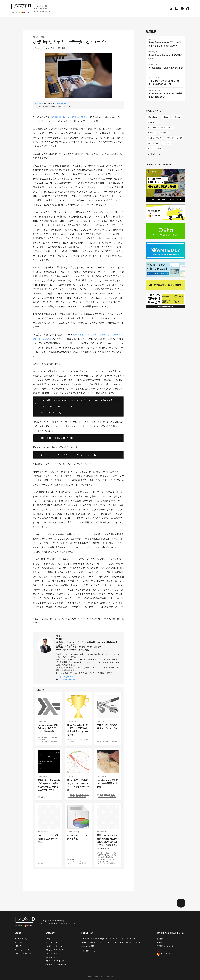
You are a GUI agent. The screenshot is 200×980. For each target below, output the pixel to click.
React (166, 117)
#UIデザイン (110, 939)
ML (50, 737)
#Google (101, 939)
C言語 (115, 853)
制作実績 (160, 942)
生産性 (72, 742)
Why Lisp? (39, 103)
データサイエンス (83, 795)
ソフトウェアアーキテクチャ (160, 127)
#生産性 (92, 942)
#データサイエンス (118, 942)
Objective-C (103, 859)
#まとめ (139, 942)
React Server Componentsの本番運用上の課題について (165, 95)
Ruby (108, 861)
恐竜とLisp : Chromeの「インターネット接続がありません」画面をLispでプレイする (49, 785)
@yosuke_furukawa (66, 677)
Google (177, 117)
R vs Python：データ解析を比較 (77, 837)
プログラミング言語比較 (55, 48)
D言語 (101, 855)
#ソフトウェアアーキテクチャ (127, 939)
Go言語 (114, 855)
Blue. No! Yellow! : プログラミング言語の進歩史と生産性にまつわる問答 (78, 730)
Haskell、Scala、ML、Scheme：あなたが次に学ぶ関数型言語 (49, 728)
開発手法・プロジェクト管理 (56, 965)
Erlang (107, 855)
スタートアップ (51, 942)
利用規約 (18, 946)
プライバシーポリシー (23, 950)
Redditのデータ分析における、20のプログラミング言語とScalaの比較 (78, 785)
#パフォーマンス (103, 942)
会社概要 (160, 939)
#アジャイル (130, 942)
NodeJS (152, 133)
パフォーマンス (155, 138)
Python (74, 859)
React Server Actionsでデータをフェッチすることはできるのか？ (165, 44)
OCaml (111, 859)
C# (102, 795)
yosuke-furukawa (69, 679)
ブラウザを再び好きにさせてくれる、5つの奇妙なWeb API (164, 82)
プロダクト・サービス (54, 946)
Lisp (37, 48)
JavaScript (110, 857)
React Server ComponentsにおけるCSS (165, 57)
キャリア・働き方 (52, 954)
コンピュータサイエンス (55, 950)
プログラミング (51, 957)
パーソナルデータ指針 (23, 954)
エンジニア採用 (155, 148)
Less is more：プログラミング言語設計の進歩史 (107, 783)
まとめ (167, 143)
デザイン (49, 939)
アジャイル (153, 143)
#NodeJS (85, 942)
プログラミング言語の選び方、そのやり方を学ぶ (107, 728)
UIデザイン (153, 122)
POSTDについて (21, 939)
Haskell (44, 737)
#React (94, 939)
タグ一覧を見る (152, 154)
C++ (102, 853)
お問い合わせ (20, 942)
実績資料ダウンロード (165, 946)
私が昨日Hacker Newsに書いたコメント (70, 117)
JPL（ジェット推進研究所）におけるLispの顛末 (48, 839)
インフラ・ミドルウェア (55, 961)
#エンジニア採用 (88, 946)
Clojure (108, 853)
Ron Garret (61, 103)
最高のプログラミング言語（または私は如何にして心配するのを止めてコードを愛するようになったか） (107, 842)
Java (113, 795)
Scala (55, 737)
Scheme (43, 739)
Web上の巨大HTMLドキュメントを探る (166, 70)
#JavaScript (86, 939)
